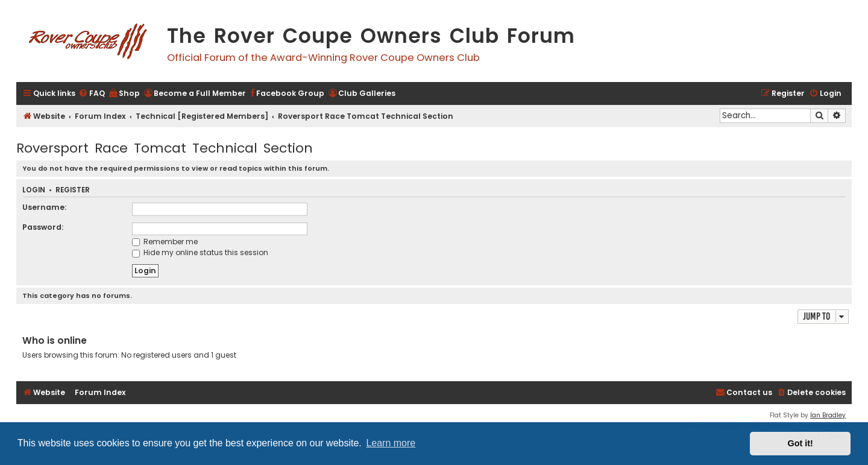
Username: (44, 207)
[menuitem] (92, 94)
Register (73, 190)
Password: (43, 227)
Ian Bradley (828, 415)
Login (34, 190)
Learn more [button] (391, 443)
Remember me (165, 242)
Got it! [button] (800, 443)
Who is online (55, 340)
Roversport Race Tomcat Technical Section (165, 148)
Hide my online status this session (200, 252)
